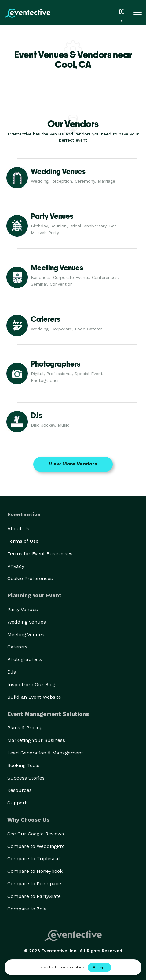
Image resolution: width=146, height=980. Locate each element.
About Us (18, 528)
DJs (12, 672)
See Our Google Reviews (36, 834)
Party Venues (23, 609)
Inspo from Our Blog (31, 684)
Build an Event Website (34, 697)
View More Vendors (73, 464)
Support (17, 803)
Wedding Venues (27, 622)
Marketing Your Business (36, 740)
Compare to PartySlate (34, 896)
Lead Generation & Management (45, 753)
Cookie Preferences (30, 578)
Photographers (25, 659)
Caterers (17, 647)
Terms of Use (23, 541)
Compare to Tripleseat (34, 858)
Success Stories (26, 778)
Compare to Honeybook (35, 871)
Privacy (16, 566)
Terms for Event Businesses (40, 554)
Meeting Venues (26, 634)
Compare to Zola (27, 909)
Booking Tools (23, 765)
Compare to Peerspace (34, 884)
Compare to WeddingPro (36, 846)
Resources (20, 790)
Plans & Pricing (25, 728)
